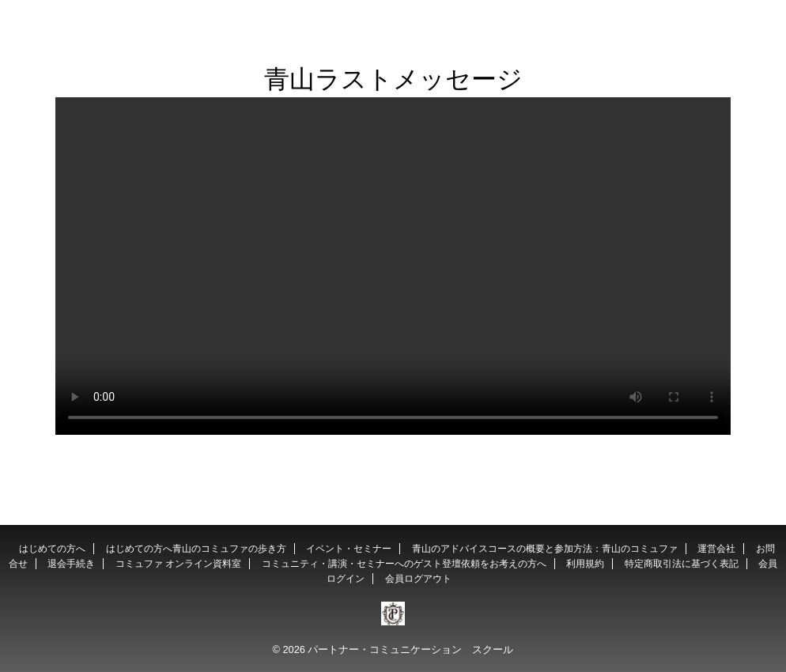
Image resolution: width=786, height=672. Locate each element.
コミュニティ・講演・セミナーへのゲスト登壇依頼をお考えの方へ (404, 564)
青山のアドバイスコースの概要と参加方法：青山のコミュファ (545, 549)
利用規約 (585, 564)
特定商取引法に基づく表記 (682, 564)
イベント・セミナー (349, 549)
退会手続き (71, 564)
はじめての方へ (52, 549)
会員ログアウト (418, 579)
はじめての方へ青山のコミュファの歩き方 (196, 549)
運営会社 (716, 549)
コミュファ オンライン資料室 (178, 564)
